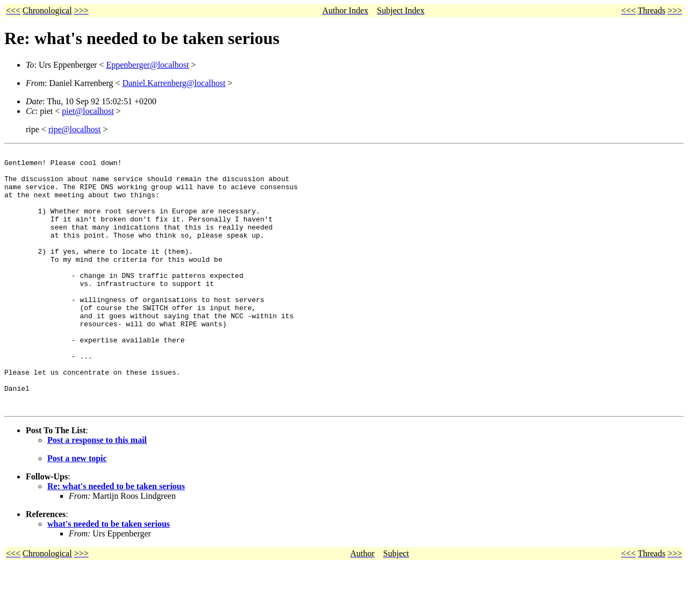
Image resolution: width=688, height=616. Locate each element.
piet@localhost (88, 111)
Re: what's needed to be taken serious (116, 538)
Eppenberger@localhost (147, 65)
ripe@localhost (74, 129)
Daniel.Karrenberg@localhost (174, 83)
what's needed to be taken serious (109, 575)
